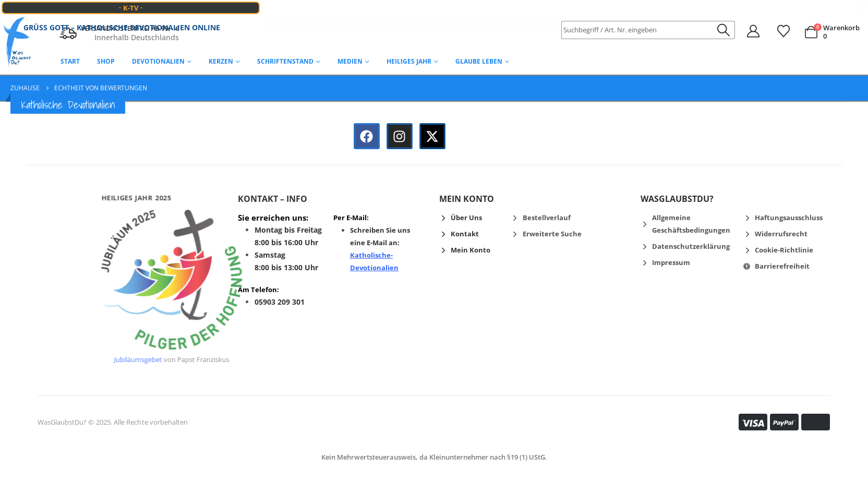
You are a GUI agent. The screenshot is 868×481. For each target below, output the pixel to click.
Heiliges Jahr (409, 61)
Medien (350, 61)
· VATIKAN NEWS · (821, 8)
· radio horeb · (412, 14)
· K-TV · (131, 8)
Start (70, 61)
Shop (106, 61)
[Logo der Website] (17, 43)
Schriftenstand (285, 61)
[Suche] (724, 30)
